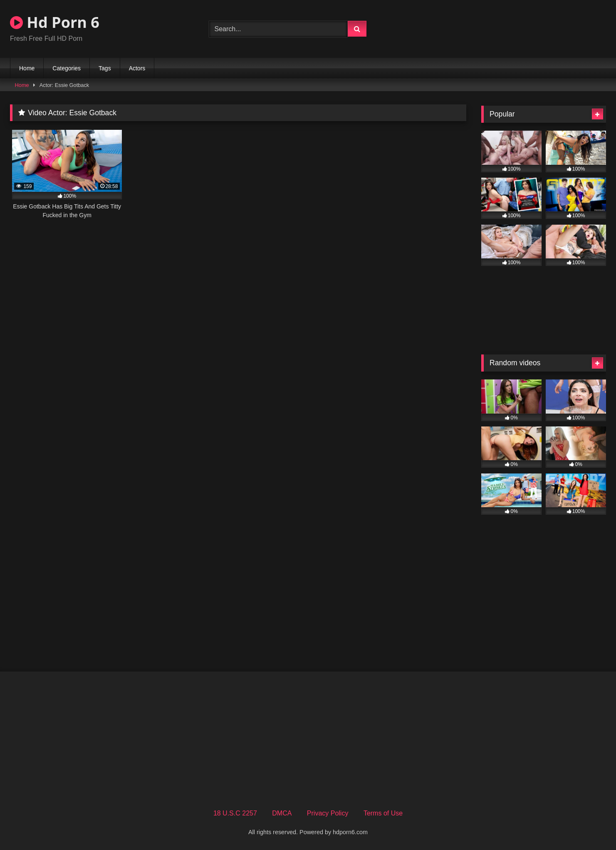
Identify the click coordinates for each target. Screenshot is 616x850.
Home (27, 68)
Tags (105, 68)
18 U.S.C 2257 (235, 813)
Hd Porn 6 (55, 22)
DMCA (282, 813)
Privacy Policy (328, 813)
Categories (67, 68)
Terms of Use (383, 813)
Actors (137, 68)
